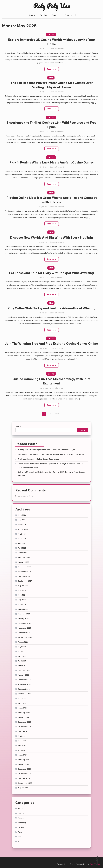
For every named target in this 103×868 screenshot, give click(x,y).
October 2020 (24, 778)
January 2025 (23, 562)
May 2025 (22, 543)
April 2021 (22, 750)
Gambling (56, 15)
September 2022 (25, 694)
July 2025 (22, 534)
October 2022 (24, 689)
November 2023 (25, 628)
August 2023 (23, 642)
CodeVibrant (95, 864)
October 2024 (24, 576)
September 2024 (25, 581)
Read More (52, 70)
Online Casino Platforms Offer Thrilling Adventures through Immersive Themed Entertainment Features (50, 465)
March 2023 (23, 666)
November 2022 (25, 684)
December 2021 (24, 722)
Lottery (21, 827)
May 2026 (22, 520)
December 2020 (25, 769)
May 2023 (22, 656)
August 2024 (23, 586)
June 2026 (22, 515)
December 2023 (25, 623)
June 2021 (22, 741)
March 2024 (23, 609)
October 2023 (24, 633)
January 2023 (23, 675)
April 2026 (22, 525)
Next (57, 414)
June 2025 (22, 539)
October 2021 (23, 731)
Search (18, 426)
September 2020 (25, 783)
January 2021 (23, 764)
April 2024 (22, 604)
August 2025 (23, 529)
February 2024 (24, 614)
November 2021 (24, 727)
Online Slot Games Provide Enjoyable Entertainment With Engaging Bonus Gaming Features (52, 474)
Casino (32, 15)
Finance (69, 15)
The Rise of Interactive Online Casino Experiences (38, 459)
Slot (51, 78)
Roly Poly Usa (52, 6)
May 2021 (22, 745)
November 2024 (25, 572)
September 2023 (25, 637)
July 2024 (22, 590)
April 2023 (22, 661)
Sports (21, 841)
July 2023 (22, 647)
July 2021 (22, 736)
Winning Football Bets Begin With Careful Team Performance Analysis (46, 450)
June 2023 (22, 651)
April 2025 (22, 548)
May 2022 (22, 703)
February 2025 (24, 557)
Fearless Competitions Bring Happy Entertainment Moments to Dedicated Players (52, 454)
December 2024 (25, 567)
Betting (43, 15)
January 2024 (23, 619)
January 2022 (23, 717)
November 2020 (25, 774)
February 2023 (24, 670)
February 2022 (24, 713)
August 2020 (23, 788)
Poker (20, 832)
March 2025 (23, 553)
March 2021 (22, 755)
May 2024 (22, 600)
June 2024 (22, 595)
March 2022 (23, 708)
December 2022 (25, 680)
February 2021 (24, 760)
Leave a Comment (57, 49)
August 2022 (23, 698)
